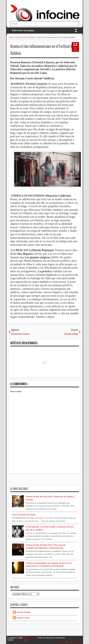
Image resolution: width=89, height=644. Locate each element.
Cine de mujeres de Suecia (24, 515)
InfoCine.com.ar (30, 638)
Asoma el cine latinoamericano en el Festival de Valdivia (42, 50)
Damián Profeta (23, 612)
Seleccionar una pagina (23, 30)
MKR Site (30, 640)
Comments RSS (75, 642)
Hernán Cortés (23, 618)
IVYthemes (20, 640)
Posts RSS (61, 642)
